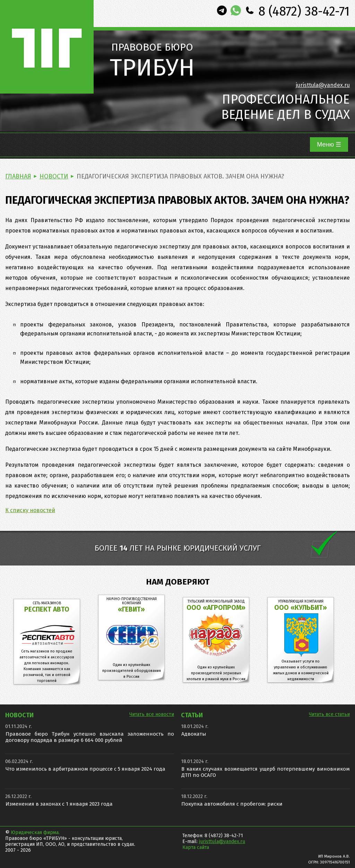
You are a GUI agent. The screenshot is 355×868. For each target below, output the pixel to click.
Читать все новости (152, 714)
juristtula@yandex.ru (323, 85)
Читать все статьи (329, 714)
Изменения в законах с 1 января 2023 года (59, 804)
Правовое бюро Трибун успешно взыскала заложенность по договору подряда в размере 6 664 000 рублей (90, 737)
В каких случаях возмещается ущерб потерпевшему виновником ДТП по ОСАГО (266, 772)
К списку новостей (30, 510)
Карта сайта (196, 847)
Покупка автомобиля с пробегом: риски (232, 804)
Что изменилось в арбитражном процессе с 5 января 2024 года (85, 769)
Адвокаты (194, 734)
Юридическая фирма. (35, 832)
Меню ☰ (329, 144)
